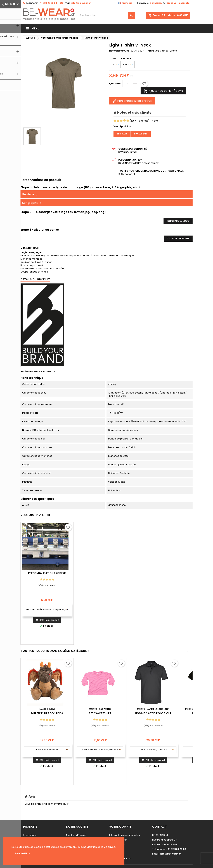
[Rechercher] (106, 15)
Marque (153, 51)
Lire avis (122, 134)
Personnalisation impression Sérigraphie (47, 574)
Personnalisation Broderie (100, 573)
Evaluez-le (141, 134)
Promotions (30, 835)
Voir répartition (122, 126)
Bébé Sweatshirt (100, 713)
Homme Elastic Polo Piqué (153, 713)
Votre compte (120, 827)
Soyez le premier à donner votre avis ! (47, 804)
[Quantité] (128, 84)
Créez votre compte (178, 3)
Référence (115, 51)
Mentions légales (76, 835)
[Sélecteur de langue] (127, 3)
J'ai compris (22, 853)
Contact (159, 827)
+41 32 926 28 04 (48, 3)
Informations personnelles (125, 835)
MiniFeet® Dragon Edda (47, 713)
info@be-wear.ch (81, 3)
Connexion (156, 3)
